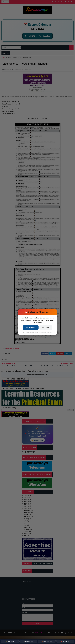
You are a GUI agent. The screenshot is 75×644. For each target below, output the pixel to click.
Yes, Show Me (31, 328)
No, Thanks (46, 328)
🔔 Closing (10, 641)
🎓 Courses (28, 641)
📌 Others (65, 641)
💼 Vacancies (47, 641)
